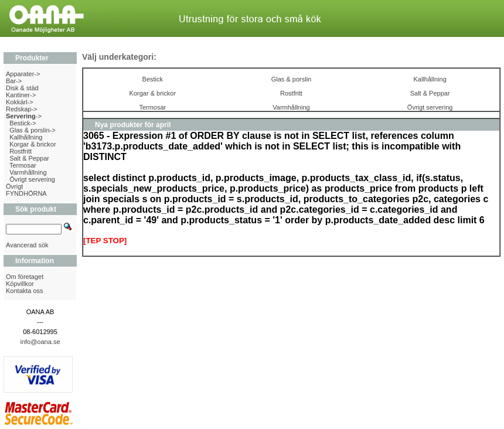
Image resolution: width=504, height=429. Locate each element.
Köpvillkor (20, 284)
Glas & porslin (291, 79)
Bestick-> (23, 123)
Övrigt (14, 186)
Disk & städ (22, 88)
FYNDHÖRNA (26, 193)
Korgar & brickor (33, 144)
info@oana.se (40, 342)
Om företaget (25, 277)
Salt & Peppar (29, 158)
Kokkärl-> (20, 102)
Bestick (153, 79)
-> (24, 116)
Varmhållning (28, 172)
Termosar (23, 165)
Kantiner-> (21, 95)
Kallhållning (26, 137)
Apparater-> (23, 74)
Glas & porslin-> (33, 130)
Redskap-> (22, 109)
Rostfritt (21, 151)
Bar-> (14, 81)
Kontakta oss (25, 291)
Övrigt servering (32, 179)
